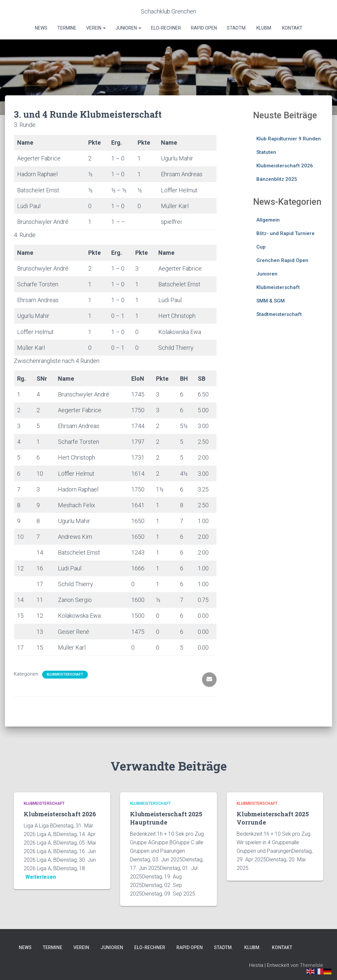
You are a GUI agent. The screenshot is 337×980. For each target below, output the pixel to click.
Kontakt (292, 28)
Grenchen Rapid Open (282, 260)
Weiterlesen (41, 877)
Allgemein (268, 220)
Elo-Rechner (166, 28)
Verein (96, 28)
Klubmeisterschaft (65, 674)
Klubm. (264, 28)
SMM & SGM (271, 301)
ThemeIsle (311, 965)
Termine (67, 28)
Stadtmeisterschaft (279, 314)
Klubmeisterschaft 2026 (285, 166)
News (41, 28)
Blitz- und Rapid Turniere (285, 233)
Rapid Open (204, 28)
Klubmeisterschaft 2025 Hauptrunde (166, 818)
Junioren (128, 28)
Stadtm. (237, 28)
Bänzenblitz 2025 (277, 179)
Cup (261, 247)
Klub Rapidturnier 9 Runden (289, 139)
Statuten (266, 152)
